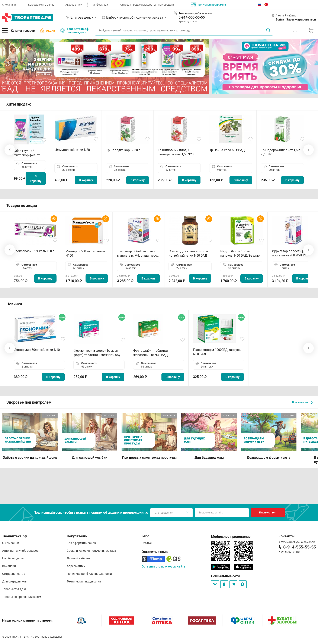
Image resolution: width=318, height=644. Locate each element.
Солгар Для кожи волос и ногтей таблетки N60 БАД (188, 253)
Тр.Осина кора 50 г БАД (227, 150)
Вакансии (9, 566)
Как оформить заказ (41, 5)
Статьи (147, 543)
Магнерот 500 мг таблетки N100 (85, 253)
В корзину (36, 179)
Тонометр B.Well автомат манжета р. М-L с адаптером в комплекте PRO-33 (138, 254)
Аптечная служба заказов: (196, 13)
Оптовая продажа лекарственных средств (147, 5)
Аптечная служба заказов (20, 551)
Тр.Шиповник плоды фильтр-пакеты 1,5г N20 (176, 152)
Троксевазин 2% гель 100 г (34, 251)
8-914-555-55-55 (192, 17)
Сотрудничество (14, 574)
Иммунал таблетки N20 (72, 150)
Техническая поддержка (84, 581)
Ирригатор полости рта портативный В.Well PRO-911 (291, 253)
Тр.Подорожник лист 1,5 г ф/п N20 (280, 152)
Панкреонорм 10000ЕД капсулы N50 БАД (217, 352)
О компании (10, 5)
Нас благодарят (13, 558)
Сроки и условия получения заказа (91, 551)
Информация (101, 5)
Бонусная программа (208, 4)
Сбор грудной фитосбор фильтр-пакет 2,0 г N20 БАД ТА (29, 153)
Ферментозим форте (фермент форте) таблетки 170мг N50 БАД (97, 353)
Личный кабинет (78, 558)
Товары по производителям (22, 597)
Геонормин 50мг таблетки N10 (37, 350)
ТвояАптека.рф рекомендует (74, 31)
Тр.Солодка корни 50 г (123, 150)
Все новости (302, 402)
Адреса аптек (74, 5)
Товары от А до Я (14, 589)
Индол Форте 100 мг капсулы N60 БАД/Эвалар (240, 253)
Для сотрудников (14, 581)
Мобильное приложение (231, 537)
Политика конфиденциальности (89, 574)
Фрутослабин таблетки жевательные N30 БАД (151, 353)
